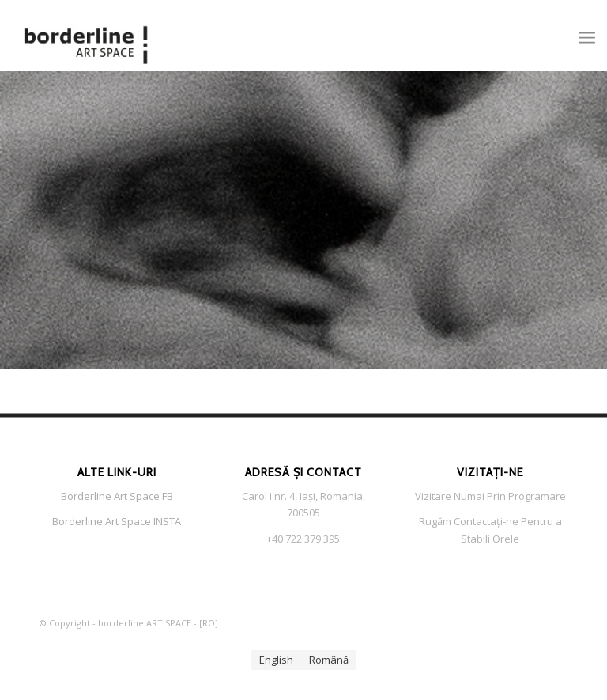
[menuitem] (587, 36)
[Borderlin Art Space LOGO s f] (86, 36)
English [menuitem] (276, 660)
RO (209, 623)
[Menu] (587, 36)
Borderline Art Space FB (117, 496)
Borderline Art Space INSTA (117, 521)
